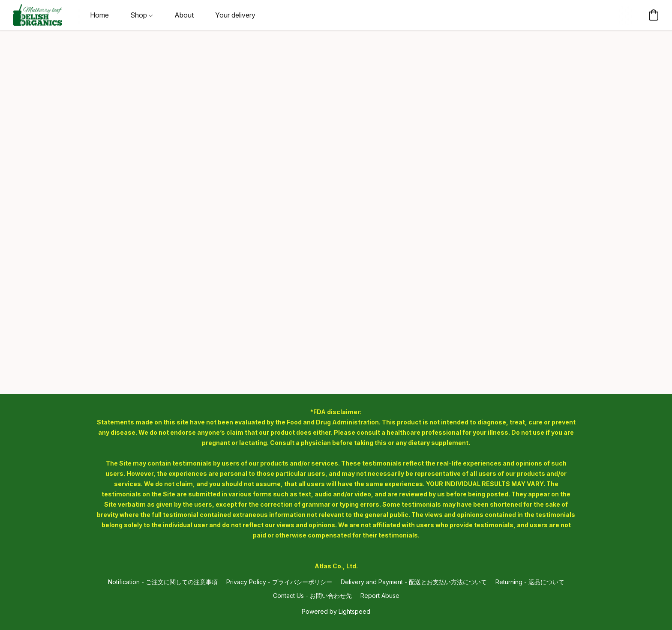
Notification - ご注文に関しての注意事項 (163, 582)
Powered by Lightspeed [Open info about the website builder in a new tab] (336, 611)
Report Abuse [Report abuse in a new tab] (380, 596)
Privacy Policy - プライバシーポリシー (279, 582)
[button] (37, 15)
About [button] (184, 15)
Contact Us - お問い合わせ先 (312, 596)
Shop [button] (141, 15)
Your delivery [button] (235, 15)
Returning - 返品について (530, 582)
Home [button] (99, 15)
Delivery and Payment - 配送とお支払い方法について (414, 582)
